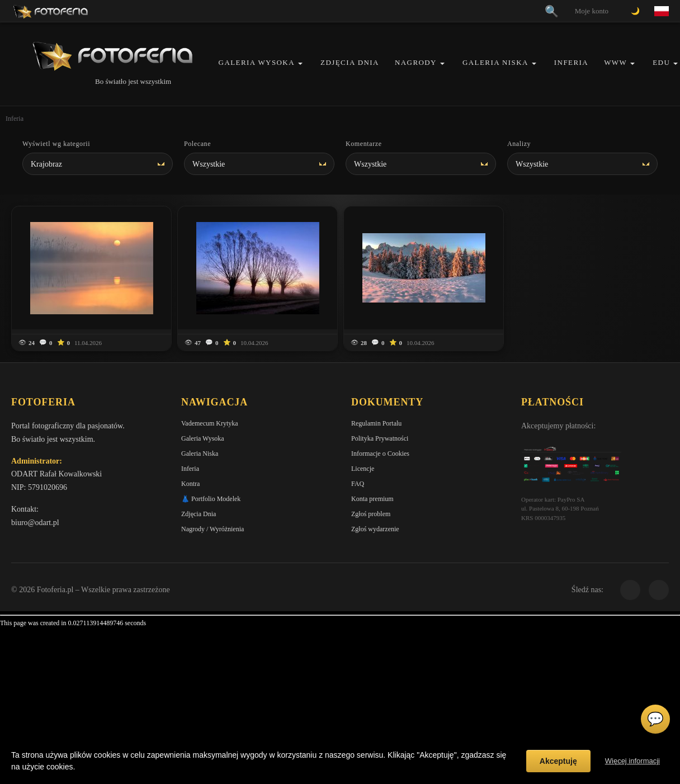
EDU (661, 62)
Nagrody (416, 62)
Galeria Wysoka (257, 62)
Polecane (197, 144)
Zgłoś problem (371, 514)
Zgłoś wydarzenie (375, 529)
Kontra (190, 484)
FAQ (358, 484)
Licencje (363, 469)
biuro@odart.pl (35, 523)
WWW (615, 62)
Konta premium (372, 499)
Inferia (571, 62)
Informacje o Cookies (380, 454)
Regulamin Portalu (376, 423)
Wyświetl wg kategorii (56, 144)
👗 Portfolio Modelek (211, 499)
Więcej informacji (632, 761)
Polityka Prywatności (380, 438)
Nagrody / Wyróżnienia (212, 529)
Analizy (519, 144)
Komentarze (364, 144)
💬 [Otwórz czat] (655, 719)
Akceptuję (558, 761)
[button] (300, 63)
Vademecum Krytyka (210, 423)
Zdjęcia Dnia (350, 62)
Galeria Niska (495, 62)
